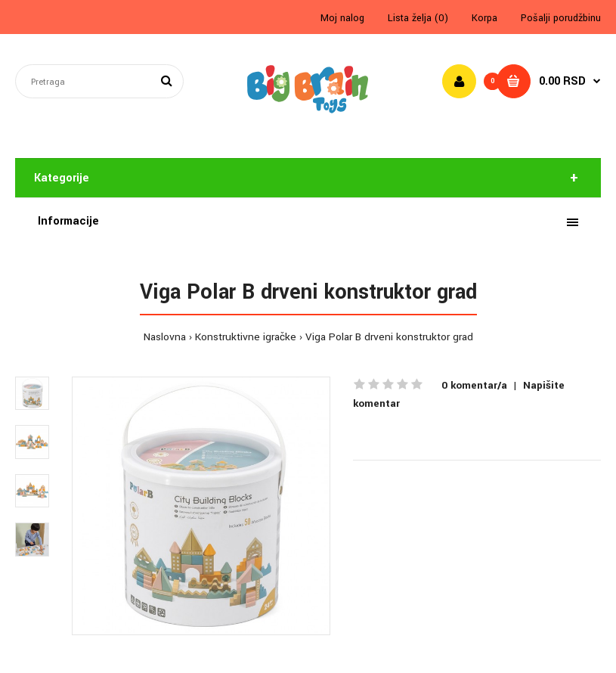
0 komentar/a (474, 385)
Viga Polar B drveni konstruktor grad (389, 337)
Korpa (484, 18)
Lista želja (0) (418, 18)
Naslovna (165, 337)
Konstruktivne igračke (246, 337)
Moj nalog (342, 18)
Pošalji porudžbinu (561, 18)
